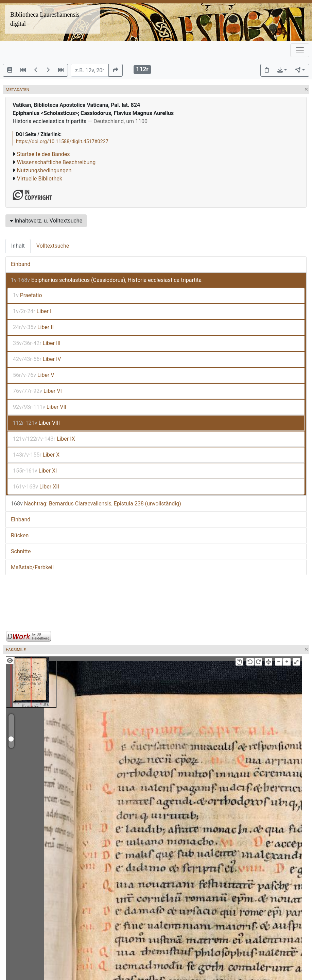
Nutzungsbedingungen (44, 170)
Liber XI (35, 471)
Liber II (33, 327)
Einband (21, 264)
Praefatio (28, 295)
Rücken (20, 535)
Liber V (33, 375)
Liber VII (40, 407)
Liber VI (37, 391)
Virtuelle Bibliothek (40, 179)
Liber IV (37, 359)
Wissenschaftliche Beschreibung (56, 162)
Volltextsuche (53, 246)
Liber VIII (36, 423)
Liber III (37, 343)
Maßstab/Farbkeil (32, 567)
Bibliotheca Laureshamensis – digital (47, 19)
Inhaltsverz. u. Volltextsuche (46, 221)
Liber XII (36, 487)
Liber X (36, 455)
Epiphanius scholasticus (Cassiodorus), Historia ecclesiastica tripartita (106, 280)
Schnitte (21, 551)
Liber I (32, 311)
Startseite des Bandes (44, 154)
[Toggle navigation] (300, 50)
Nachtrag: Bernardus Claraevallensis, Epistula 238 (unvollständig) (96, 504)
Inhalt (18, 246)
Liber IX (44, 439)
